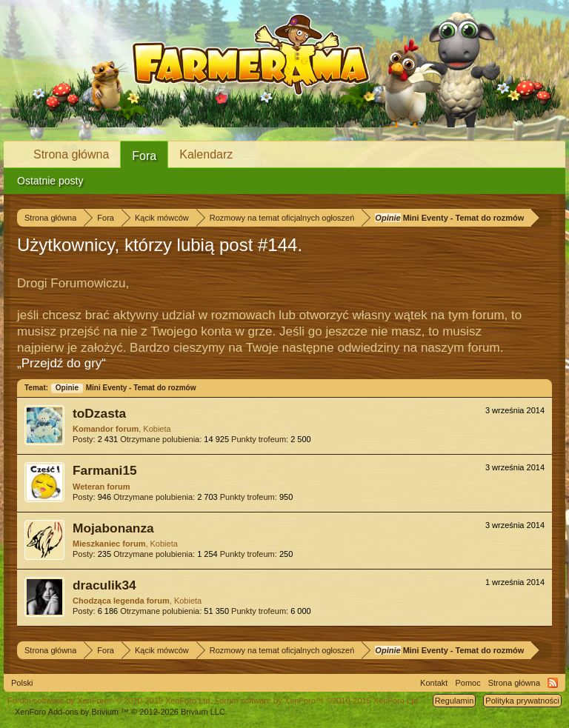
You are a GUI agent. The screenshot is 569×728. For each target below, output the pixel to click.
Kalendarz (206, 154)
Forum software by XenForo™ (318, 701)
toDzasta (99, 413)
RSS (553, 683)
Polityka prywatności (522, 701)
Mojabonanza (113, 528)
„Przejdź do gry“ (61, 363)
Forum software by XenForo (110, 701)
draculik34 (104, 585)
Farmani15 (105, 470)
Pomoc (467, 683)
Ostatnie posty (50, 181)
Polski (22, 683)
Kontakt (434, 683)
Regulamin (455, 701)
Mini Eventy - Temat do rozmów (123, 388)
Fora (144, 156)
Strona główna (71, 154)
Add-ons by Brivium (121, 712)
